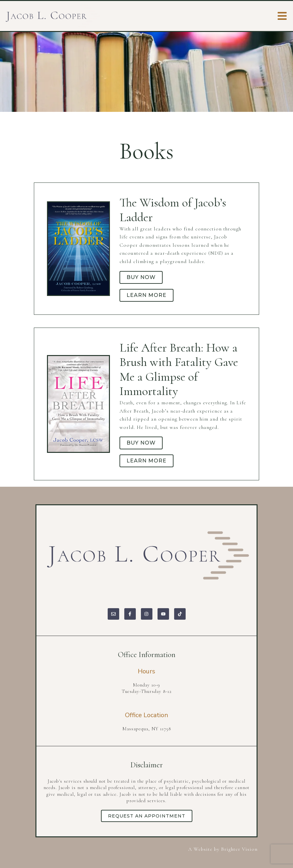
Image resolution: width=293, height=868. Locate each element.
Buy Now (141, 277)
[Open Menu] (282, 16)
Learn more (146, 295)
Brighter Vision (239, 849)
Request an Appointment (147, 816)
